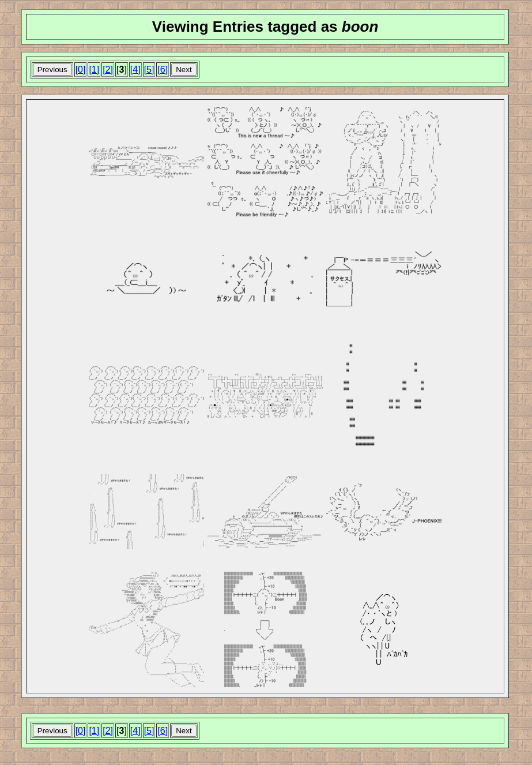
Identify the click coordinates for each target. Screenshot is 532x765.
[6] (163, 70)
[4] (135, 70)
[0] (81, 70)
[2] (108, 70)
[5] (149, 70)
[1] (94, 70)
